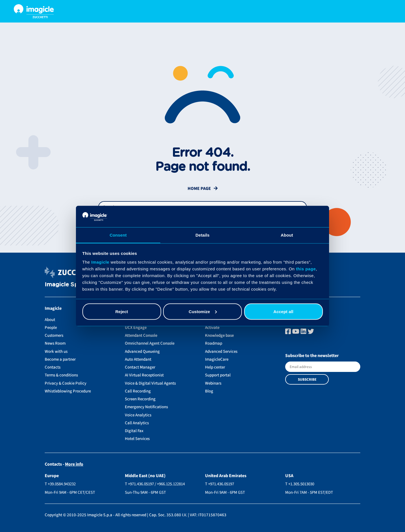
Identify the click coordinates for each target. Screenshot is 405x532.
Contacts (53, 367)
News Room (55, 343)
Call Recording (138, 391)
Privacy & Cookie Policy (66, 383)
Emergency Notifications (146, 407)
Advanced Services (221, 352)
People (51, 328)
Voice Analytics (138, 415)
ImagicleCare (217, 359)
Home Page (199, 189)
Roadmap (214, 343)
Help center (215, 367)
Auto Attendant (138, 359)
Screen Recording (140, 399)
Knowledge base (219, 335)
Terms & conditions (61, 375)
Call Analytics (137, 423)
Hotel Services (137, 439)
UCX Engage (136, 328)
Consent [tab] (118, 235)
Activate (212, 328)
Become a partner (60, 359)
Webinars (213, 383)
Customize (203, 312)
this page (306, 269)
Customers (54, 335)
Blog (209, 391)
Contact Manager (140, 367)
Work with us (56, 352)
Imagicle (100, 262)
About (50, 320)
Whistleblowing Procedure (68, 391)
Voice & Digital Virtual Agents (150, 383)
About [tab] (287, 235)
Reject (122, 312)
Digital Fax (134, 431)
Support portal (218, 375)
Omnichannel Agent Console (150, 343)
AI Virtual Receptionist (144, 375)
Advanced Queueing (142, 352)
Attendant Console (141, 335)
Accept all (283, 312)
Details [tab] (202, 235)
